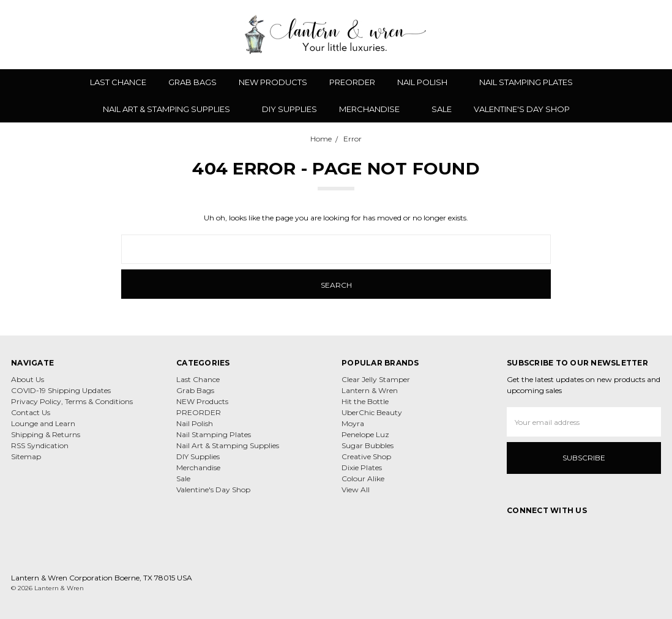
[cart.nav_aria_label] (653, 34)
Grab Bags (192, 82)
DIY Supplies (289, 109)
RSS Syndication (40, 445)
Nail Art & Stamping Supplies (171, 109)
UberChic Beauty (372, 412)
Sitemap (26, 456)
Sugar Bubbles (368, 445)
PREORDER (352, 82)
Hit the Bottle (365, 401)
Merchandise (374, 109)
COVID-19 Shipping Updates (61, 390)
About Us (28, 379)
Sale (442, 109)
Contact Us (31, 412)
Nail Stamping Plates (531, 82)
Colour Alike (363, 478)
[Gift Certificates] (612, 34)
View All (356, 490)
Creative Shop (366, 456)
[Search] (569, 34)
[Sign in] (633, 34)
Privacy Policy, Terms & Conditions (72, 401)
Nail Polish (427, 82)
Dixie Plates (362, 467)
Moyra (353, 423)
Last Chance (118, 82)
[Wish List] (591, 34)
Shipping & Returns (46, 434)
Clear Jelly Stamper (376, 379)
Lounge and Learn (43, 423)
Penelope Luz (365, 434)
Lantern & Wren (370, 390)
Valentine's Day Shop (522, 109)
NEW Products (273, 82)
